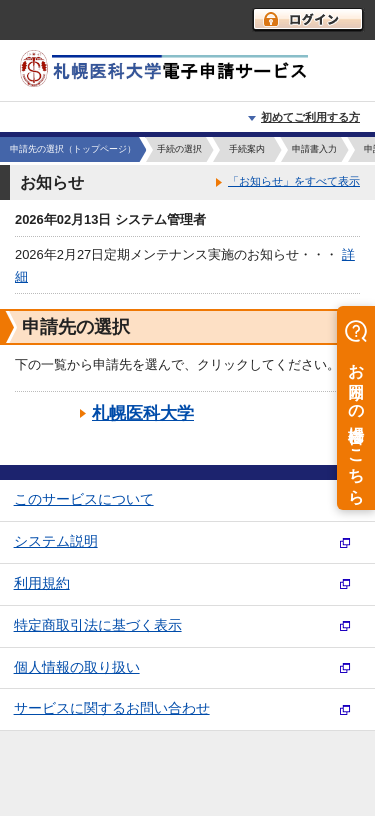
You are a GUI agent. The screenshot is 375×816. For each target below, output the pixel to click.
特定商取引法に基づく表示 (98, 625)
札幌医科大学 (143, 413)
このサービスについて (84, 499)
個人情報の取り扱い (77, 667)
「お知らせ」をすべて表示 (294, 181)
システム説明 (56, 541)
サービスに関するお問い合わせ (112, 708)
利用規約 (42, 583)
